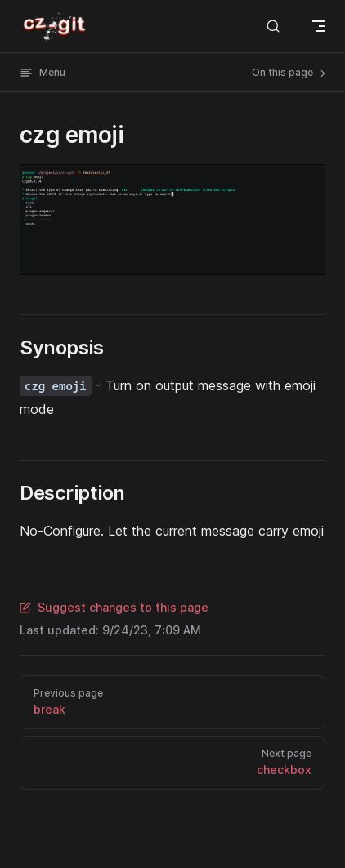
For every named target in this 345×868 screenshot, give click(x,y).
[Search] (273, 26)
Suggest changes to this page (114, 607)
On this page (290, 73)
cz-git (56, 26)
